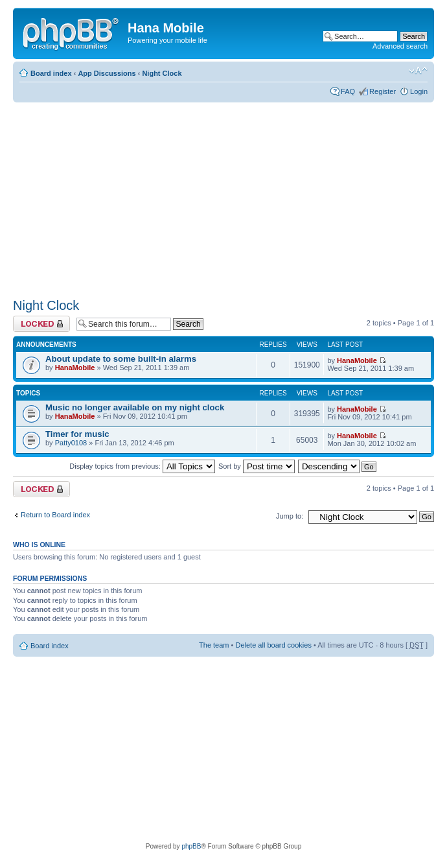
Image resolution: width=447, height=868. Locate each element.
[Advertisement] (173, 196)
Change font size (418, 71)
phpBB (191, 846)
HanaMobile (75, 368)
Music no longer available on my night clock (135, 407)
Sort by (257, 466)
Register (383, 91)
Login (419, 91)
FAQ (348, 91)
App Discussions (107, 73)
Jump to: (290, 516)
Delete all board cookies (273, 645)
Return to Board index (55, 515)
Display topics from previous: (142, 466)
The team (214, 645)
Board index (51, 73)
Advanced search (400, 46)
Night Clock (162, 73)
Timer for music (77, 434)
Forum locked (41, 324)
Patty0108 (71, 443)
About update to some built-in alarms (121, 359)
